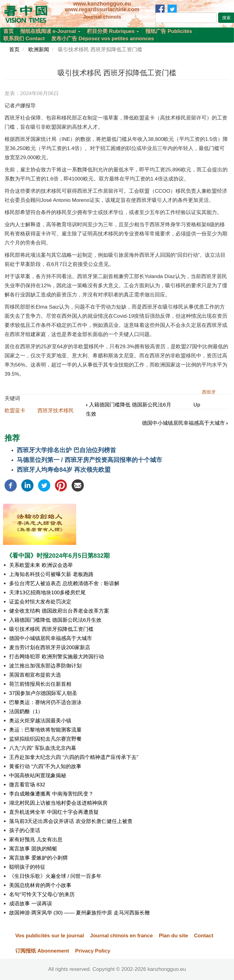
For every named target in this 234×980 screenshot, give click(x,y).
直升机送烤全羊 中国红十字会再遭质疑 (54, 812)
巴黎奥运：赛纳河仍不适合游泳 (45, 702)
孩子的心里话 (25, 830)
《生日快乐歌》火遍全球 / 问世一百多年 (55, 876)
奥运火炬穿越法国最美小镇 (40, 721)
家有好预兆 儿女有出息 (36, 840)
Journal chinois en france (121, 936)
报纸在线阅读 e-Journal (50, 31)
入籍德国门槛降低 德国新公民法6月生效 (55, 620)
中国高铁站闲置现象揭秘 (38, 776)
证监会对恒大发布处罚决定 (40, 602)
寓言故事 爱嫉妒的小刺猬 (38, 858)
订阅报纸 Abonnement (42, 951)
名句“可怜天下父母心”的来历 (42, 894)
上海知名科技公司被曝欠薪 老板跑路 (51, 574)
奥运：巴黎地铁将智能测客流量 (45, 730)
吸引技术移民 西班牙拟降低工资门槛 (51, 629)
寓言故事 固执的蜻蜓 (33, 849)
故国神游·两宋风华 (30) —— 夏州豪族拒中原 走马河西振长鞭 (80, 913)
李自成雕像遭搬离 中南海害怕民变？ (51, 794)
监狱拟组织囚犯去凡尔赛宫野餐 (45, 739)
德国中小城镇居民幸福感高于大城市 (185, 423)
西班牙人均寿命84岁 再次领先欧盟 (64, 470)
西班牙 (209, 392)
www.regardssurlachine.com (102, 9)
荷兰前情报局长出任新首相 (40, 684)
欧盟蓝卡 (15, 411)
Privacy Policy (93, 951)
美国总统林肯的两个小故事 (40, 885)
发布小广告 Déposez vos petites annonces (103, 39)
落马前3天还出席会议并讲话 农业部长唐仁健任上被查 (71, 821)
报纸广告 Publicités (169, 31)
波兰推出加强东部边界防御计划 (45, 666)
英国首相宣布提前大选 (35, 675)
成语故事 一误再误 (31, 904)
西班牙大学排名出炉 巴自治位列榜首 (66, 450)
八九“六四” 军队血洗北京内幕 (43, 748)
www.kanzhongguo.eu (102, 4)
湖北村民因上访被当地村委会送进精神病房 (58, 803)
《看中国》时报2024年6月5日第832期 (58, 556)
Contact (204, 936)
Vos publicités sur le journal (50, 936)
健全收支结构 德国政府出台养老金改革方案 (59, 611)
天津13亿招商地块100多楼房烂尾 (47, 593)
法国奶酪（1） (26, 712)
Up (197, 405)
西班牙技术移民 (56, 411)
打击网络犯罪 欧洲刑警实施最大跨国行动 (57, 657)
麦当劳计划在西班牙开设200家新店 (50, 647)
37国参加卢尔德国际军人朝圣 (43, 693)
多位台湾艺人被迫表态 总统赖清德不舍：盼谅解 (64, 583)
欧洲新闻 (39, 50)
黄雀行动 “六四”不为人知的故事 (45, 766)
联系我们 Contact (24, 39)
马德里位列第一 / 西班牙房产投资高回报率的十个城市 (89, 460)
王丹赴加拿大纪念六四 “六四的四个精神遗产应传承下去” (74, 757)
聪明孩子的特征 (27, 867)
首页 (9, 31)
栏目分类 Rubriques (113, 31)
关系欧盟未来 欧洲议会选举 (41, 565)
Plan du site (173, 936)
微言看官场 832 (27, 785)
